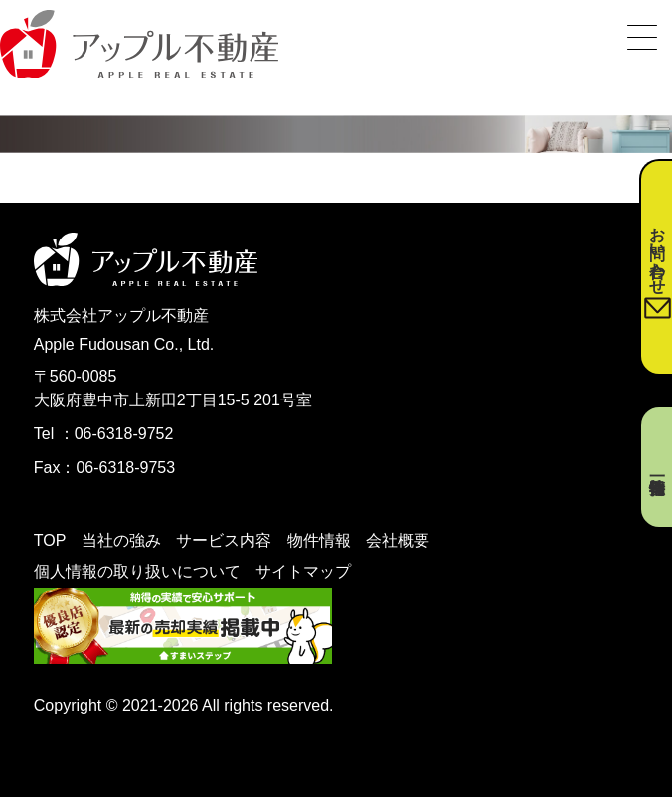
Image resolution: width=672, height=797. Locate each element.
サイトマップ (303, 572)
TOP (50, 540)
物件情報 (319, 540)
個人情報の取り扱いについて (137, 572)
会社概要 (398, 540)
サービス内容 (224, 540)
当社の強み (121, 540)
